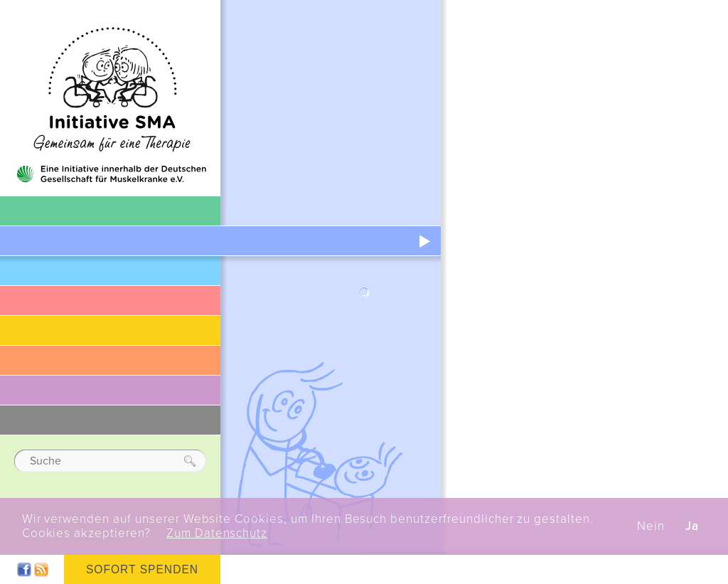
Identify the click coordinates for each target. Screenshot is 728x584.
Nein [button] (651, 526)
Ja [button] (692, 526)
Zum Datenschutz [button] (217, 533)
